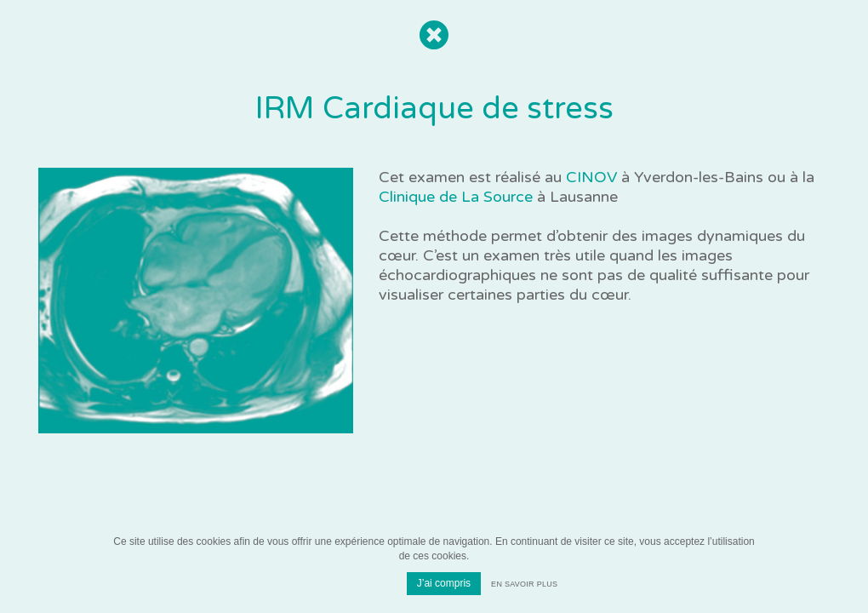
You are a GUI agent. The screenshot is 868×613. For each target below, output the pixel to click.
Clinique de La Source (456, 197)
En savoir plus (524, 584)
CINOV (591, 177)
